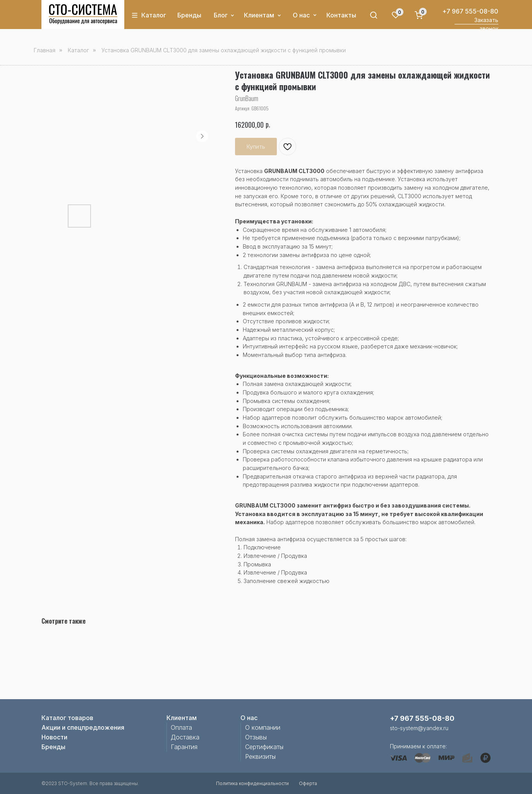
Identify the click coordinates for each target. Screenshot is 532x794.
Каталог (154, 15)
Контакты (341, 15)
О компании (263, 727)
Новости (54, 737)
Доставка (185, 737)
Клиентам (259, 15)
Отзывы (256, 737)
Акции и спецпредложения (83, 727)
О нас (301, 15)
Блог (221, 15)
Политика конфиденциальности (252, 783)
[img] (83, 14)
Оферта (308, 783)
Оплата (181, 727)
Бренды (189, 15)
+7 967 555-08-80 (470, 11)
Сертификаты (264, 747)
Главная (45, 50)
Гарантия (184, 747)
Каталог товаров (67, 718)
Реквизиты (260, 756)
